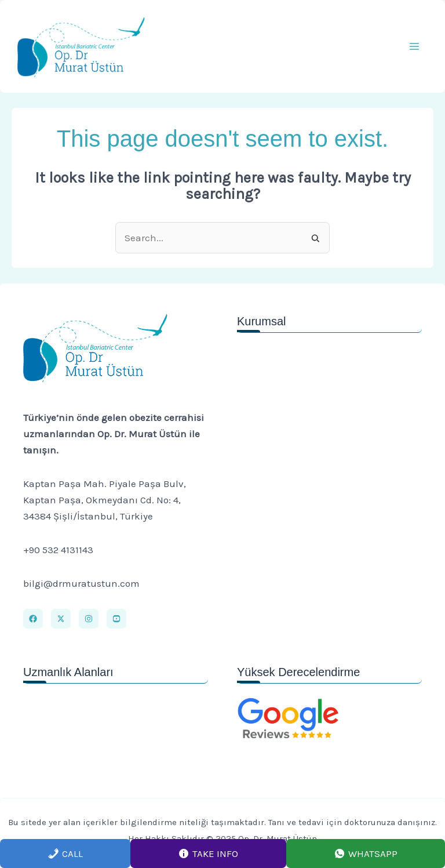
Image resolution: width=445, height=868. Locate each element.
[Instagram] (89, 619)
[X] (61, 619)
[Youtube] (116, 619)
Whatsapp (366, 854)
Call (65, 854)
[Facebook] (33, 619)
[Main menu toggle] (415, 46)
